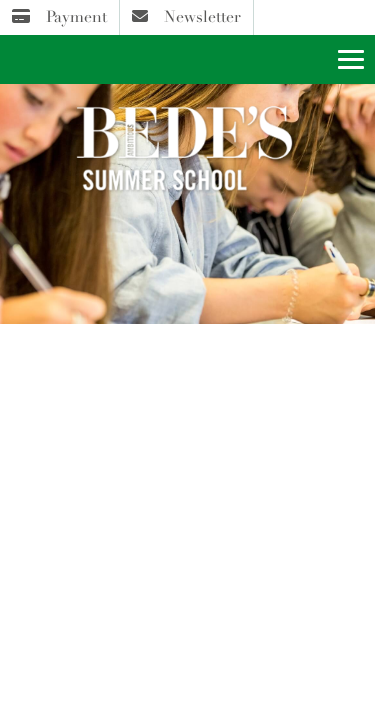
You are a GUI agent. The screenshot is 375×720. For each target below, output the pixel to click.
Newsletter (186, 17)
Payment (59, 17)
